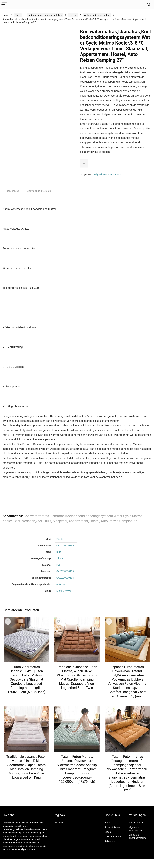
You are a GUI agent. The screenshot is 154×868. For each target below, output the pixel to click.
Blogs (108, 832)
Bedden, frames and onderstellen (45, 15)
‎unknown (61, 584)
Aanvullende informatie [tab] (39, 191)
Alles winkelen (112, 827)
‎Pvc (58, 565)
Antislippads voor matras (97, 15)
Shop (18, 15)
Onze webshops (113, 837)
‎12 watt (60, 559)
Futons (73, 15)
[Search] (149, 5)
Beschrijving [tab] (13, 191)
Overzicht (58, 823)
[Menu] (4, 5)
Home (6, 15)
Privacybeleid (136, 823)
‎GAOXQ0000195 (65, 546)
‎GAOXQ (60, 539)
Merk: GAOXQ (64, 591)
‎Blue (59, 552)
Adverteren (111, 841)
